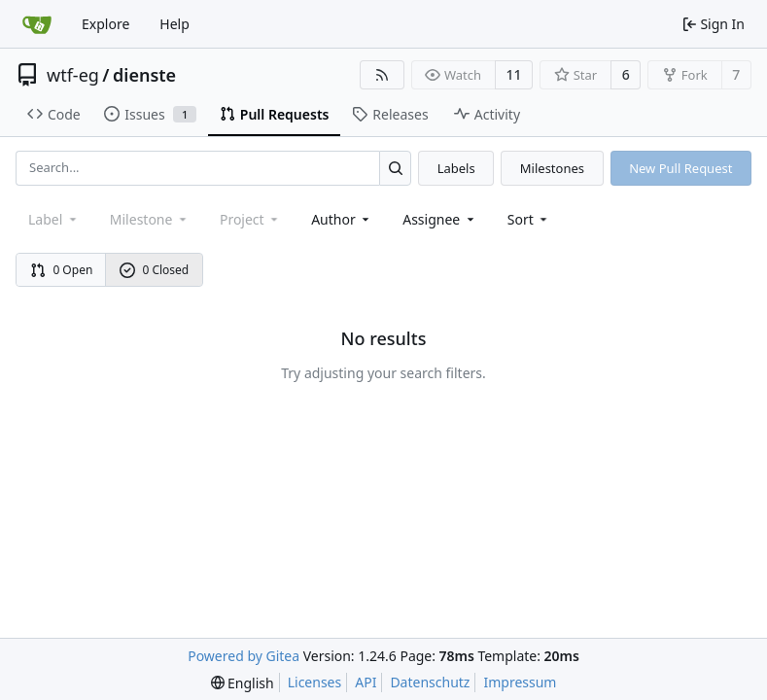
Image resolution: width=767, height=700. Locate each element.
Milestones (552, 168)
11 (514, 74)
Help (174, 24)
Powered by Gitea (244, 656)
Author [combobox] (342, 219)
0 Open (62, 270)
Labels (456, 168)
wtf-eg (73, 75)
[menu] (529, 219)
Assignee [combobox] (440, 219)
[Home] (37, 24)
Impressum (520, 682)
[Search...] (395, 168)
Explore (105, 24)
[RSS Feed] (382, 75)
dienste (144, 75)
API (366, 682)
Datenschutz (430, 682)
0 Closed (155, 270)
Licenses (315, 682)
